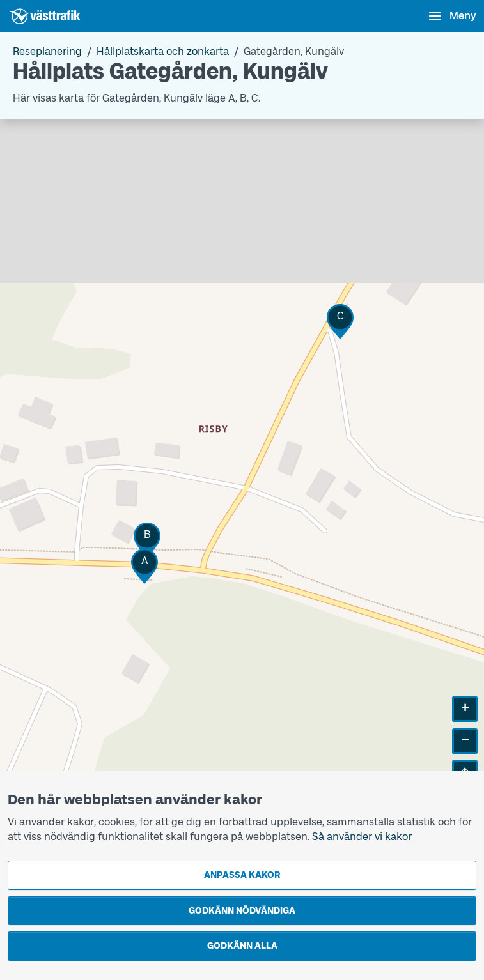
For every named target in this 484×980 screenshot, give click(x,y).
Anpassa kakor (242, 875)
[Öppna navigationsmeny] (452, 16)
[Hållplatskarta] (242, 462)
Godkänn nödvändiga (242, 911)
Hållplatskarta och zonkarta (163, 51)
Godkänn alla (242, 946)
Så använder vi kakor (362, 837)
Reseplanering (47, 51)
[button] (144, 566)
